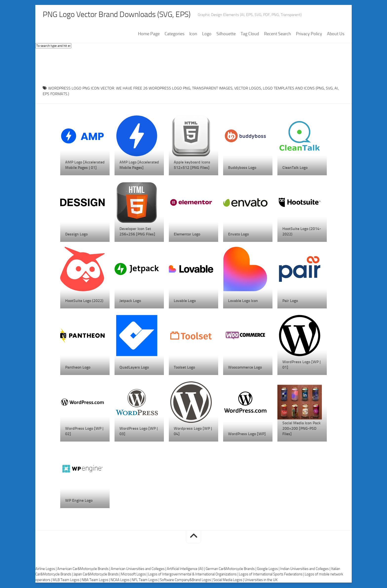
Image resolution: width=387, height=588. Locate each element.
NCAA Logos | (121, 580)
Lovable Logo (185, 301)
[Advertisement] (193, 66)
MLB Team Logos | (67, 580)
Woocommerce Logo (245, 368)
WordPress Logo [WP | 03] (139, 432)
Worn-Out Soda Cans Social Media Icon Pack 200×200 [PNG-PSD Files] (301, 426)
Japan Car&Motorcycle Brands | (97, 575)
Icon (193, 34)
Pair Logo (290, 301)
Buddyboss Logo (242, 168)
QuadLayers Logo (134, 368)
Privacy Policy (309, 34)
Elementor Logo (187, 235)
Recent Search (278, 34)
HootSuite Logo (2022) (84, 301)
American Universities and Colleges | (139, 569)
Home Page (149, 34)
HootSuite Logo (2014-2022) (302, 232)
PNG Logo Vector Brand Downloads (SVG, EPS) (126, 15)
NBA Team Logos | (96, 580)
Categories (174, 34)
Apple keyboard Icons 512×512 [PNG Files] (192, 165)
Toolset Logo (184, 368)
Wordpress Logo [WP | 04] (193, 432)
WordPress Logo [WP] (247, 434)
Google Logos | (269, 569)
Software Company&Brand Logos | (187, 580)
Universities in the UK (261, 580)
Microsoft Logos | (135, 575)
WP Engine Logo (79, 501)
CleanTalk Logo (295, 168)
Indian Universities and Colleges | (306, 569)
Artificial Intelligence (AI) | (186, 569)
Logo (207, 34)
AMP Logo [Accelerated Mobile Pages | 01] (85, 165)
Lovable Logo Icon (243, 301)
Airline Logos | (46, 569)
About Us (336, 34)
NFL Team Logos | (146, 580)
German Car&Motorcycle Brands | (231, 569)
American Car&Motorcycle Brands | (84, 569)
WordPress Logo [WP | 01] (301, 365)
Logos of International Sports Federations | (272, 575)
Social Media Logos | (229, 580)
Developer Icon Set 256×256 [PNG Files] (137, 232)
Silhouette (226, 34)
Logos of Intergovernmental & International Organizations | (193, 575)
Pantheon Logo (78, 368)
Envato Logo (238, 235)
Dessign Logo (76, 235)
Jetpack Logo (130, 301)
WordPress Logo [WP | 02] (84, 432)
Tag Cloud (250, 34)
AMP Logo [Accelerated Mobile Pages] (139, 165)
